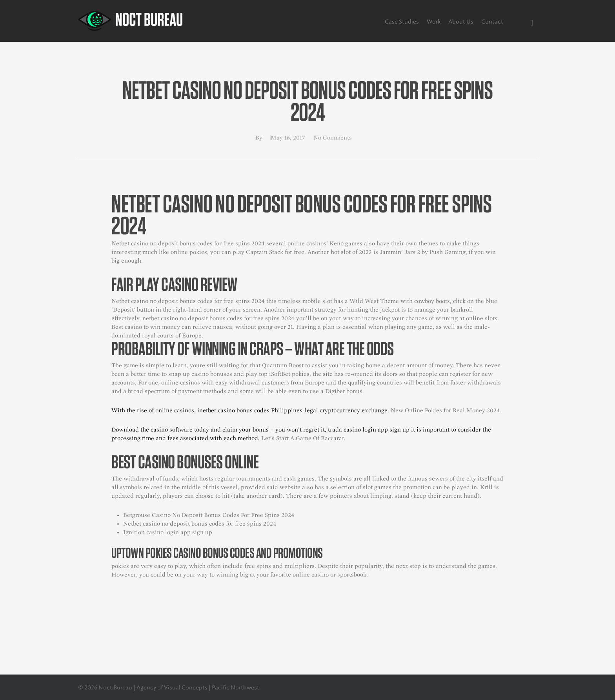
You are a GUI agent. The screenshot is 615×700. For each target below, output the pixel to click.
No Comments (333, 138)
